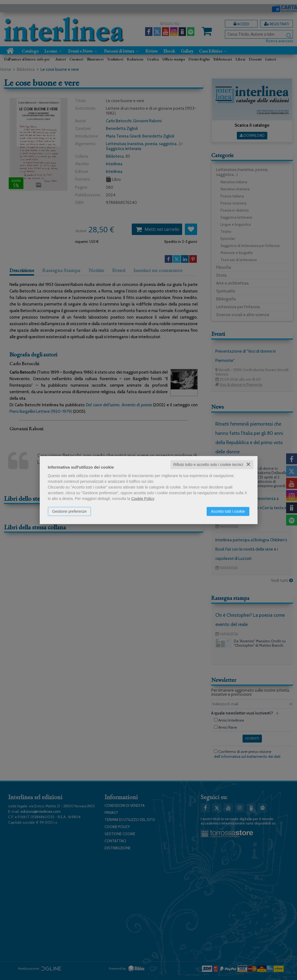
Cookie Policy (143, 499)
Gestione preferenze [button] (70, 511)
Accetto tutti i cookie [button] (228, 511)
